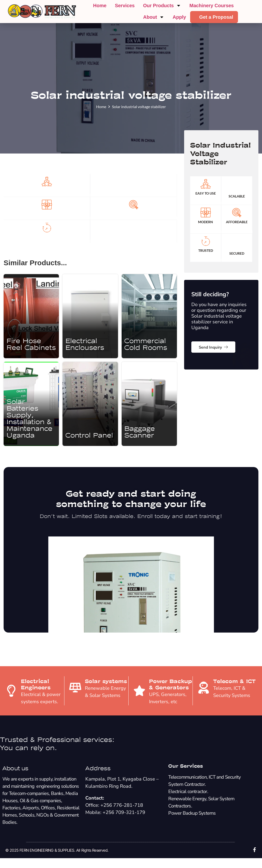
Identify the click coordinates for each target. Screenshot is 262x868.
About (154, 17)
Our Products (162, 6)
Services (125, 6)
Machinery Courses (212, 6)
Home (100, 6)
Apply (179, 17)
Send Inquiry (213, 360)
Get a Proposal (216, 17)
